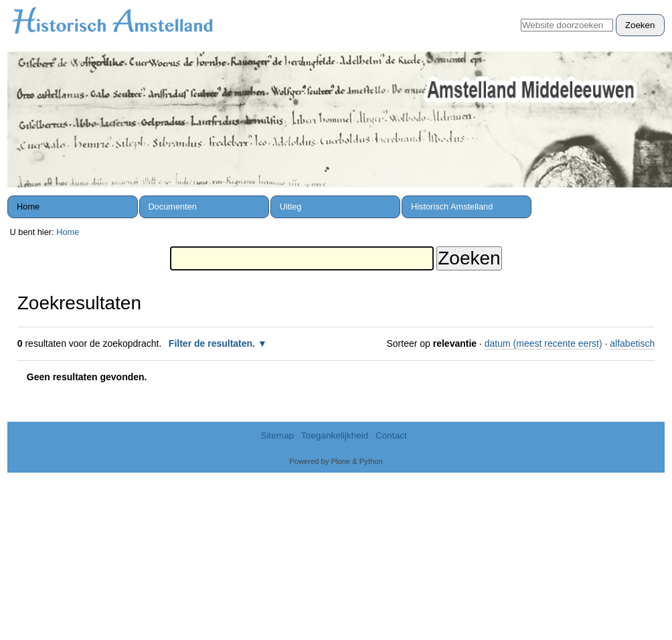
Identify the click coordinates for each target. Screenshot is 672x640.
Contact (391, 435)
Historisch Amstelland (452, 207)
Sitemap (277, 435)
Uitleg (291, 207)
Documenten (172, 207)
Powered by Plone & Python (336, 461)
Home (28, 207)
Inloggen (640, 7)
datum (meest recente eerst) (543, 343)
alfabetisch (632, 343)
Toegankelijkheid (335, 435)
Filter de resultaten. (212, 343)
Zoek (520, 14)
